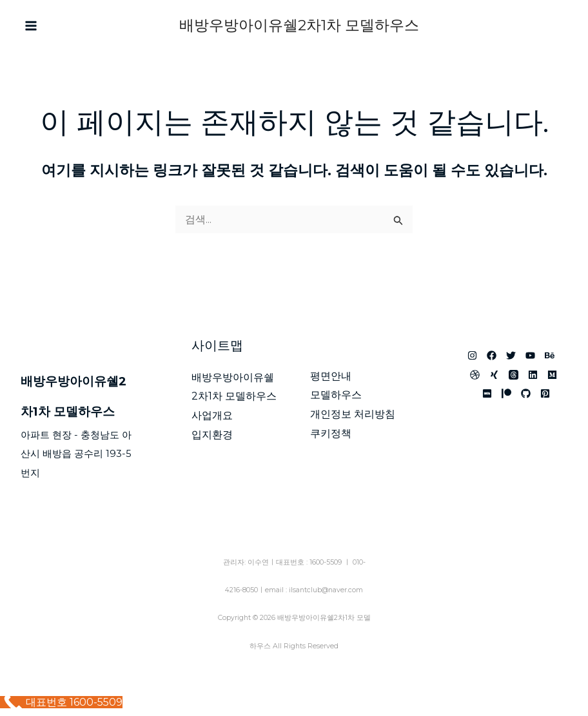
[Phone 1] (555, 26)
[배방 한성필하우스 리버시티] (526, 393)
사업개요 (212, 415)
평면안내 (331, 376)
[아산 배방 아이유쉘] (552, 375)
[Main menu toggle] (31, 26)
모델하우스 (336, 395)
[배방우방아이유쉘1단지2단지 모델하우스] (533, 375)
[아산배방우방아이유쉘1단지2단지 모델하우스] (487, 393)
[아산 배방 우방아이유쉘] (511, 355)
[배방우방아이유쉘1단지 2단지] (545, 393)
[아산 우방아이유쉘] (472, 355)
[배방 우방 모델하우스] (530, 355)
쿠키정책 (331, 433)
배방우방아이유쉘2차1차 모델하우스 (299, 25)
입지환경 (212, 435)
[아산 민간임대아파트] (550, 355)
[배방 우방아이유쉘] (492, 355)
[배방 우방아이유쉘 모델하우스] (494, 375)
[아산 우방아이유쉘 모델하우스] (514, 375)
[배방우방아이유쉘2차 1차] (475, 375)
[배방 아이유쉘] (506, 393)
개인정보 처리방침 (353, 414)
